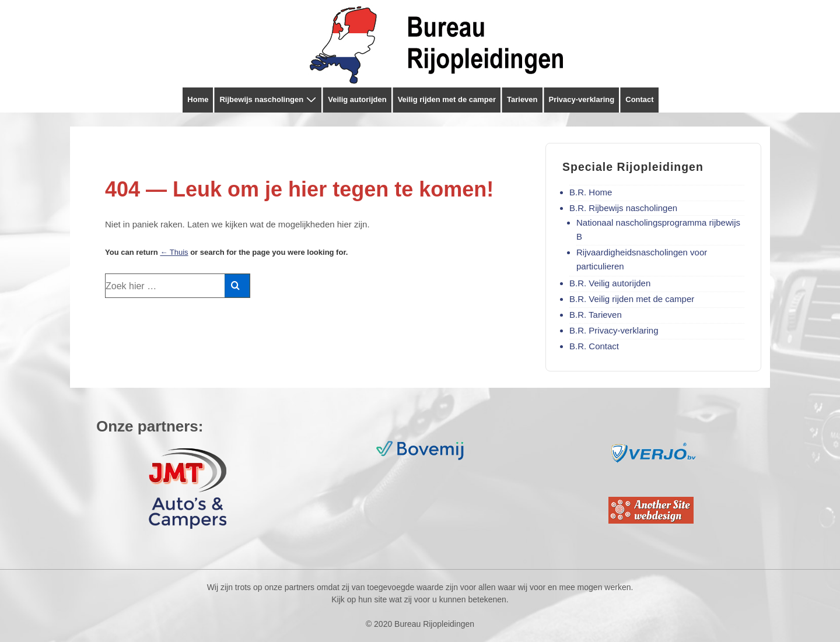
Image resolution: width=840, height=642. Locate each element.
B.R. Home (591, 192)
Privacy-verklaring (582, 99)
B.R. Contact (594, 346)
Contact (639, 99)
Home (198, 99)
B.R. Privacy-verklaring (614, 330)
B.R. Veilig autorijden (610, 283)
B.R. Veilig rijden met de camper (632, 299)
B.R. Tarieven (596, 315)
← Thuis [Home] (174, 252)
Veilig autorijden (357, 99)
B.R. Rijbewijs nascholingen (623, 208)
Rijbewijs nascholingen (269, 100)
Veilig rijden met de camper (447, 99)
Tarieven (522, 99)
